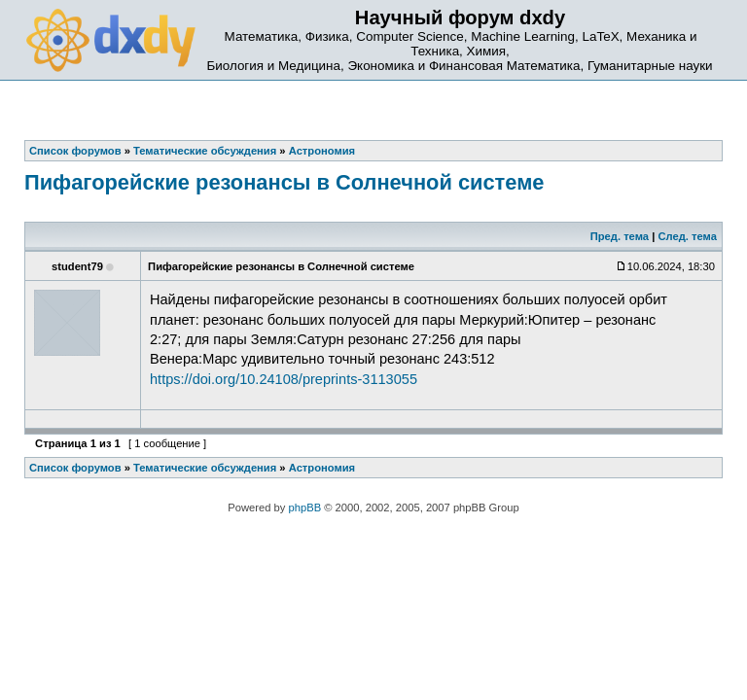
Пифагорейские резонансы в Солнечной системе (284, 182)
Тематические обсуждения (205, 468)
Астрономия (322, 468)
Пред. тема (620, 236)
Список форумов (75, 468)
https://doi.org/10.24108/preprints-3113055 (284, 379)
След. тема (687, 236)
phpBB (305, 507)
